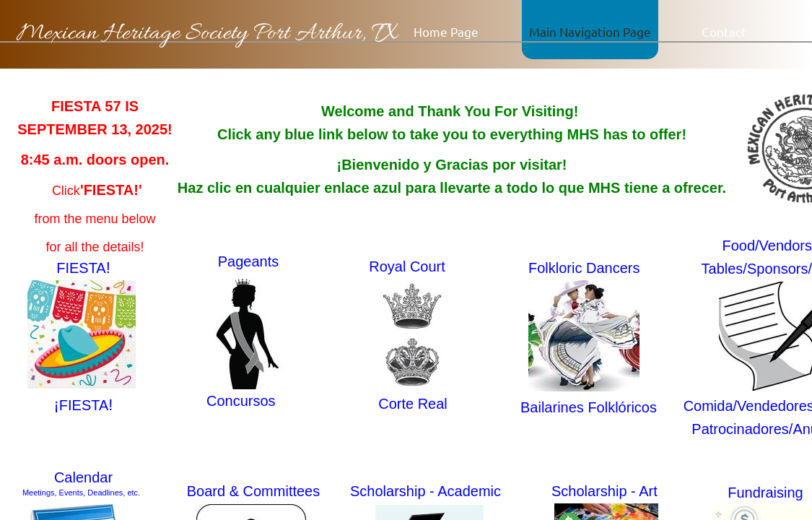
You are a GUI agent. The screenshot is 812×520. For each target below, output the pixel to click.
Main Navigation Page (590, 31)
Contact (724, 31)
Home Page (446, 31)
